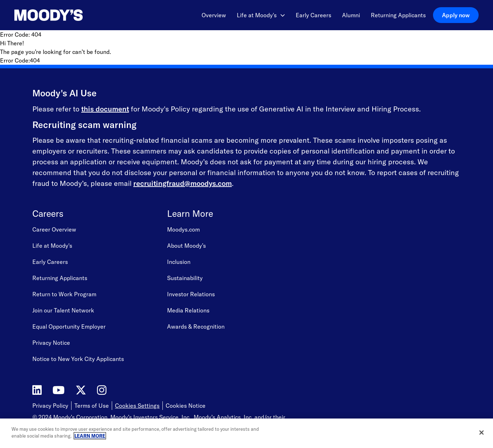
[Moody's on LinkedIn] (37, 390)
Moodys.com (183, 229)
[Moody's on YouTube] (59, 390)
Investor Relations (191, 294)
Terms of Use (92, 406)
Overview (214, 15)
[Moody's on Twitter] (81, 390)
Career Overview (54, 229)
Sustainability (185, 278)
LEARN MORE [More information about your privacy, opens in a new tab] (90, 436)
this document (105, 109)
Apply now (456, 15)
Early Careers (314, 15)
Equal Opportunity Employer (69, 326)
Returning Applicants (398, 15)
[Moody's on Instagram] (102, 390)
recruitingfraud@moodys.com (183, 183)
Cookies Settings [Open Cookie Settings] (137, 406)
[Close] (482, 433)
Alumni (351, 15)
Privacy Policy (50, 406)
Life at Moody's (261, 15)
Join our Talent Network (63, 310)
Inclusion (179, 262)
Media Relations (188, 310)
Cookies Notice (186, 406)
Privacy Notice (51, 343)
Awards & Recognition (196, 326)
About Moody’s (186, 246)
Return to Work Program (64, 294)
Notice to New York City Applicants (78, 359)
